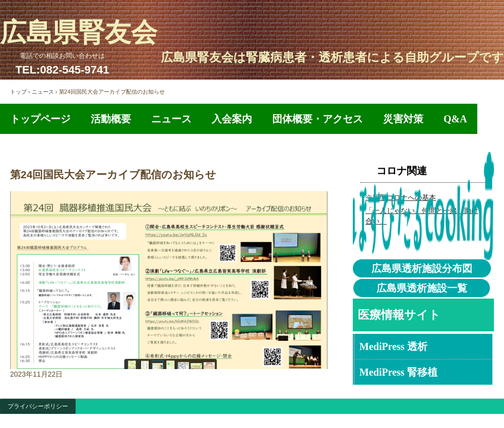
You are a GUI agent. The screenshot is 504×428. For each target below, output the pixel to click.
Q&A (455, 119)
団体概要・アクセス (318, 119)
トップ (18, 92)
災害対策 (403, 119)
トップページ (40, 119)
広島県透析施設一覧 (422, 288)
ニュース (43, 92)
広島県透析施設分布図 (422, 268)
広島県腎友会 (79, 32)
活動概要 (111, 119)
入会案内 (232, 119)
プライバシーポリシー (38, 406)
